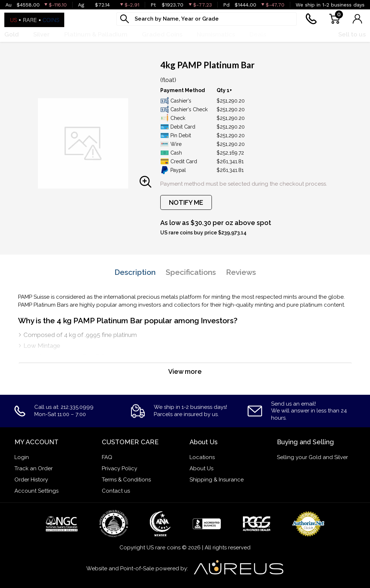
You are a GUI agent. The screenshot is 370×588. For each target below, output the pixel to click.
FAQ (107, 457)
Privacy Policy (119, 468)
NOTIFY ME (186, 202)
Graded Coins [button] (162, 34)
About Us (201, 468)
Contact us (116, 491)
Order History (31, 480)
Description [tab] (135, 272)
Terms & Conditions (126, 480)
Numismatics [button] (216, 34)
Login (22, 457)
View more (185, 371)
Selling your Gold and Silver (312, 457)
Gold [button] (12, 34)
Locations (202, 457)
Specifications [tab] (191, 272)
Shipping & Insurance (217, 480)
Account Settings (36, 491)
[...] (206, 19)
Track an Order (34, 468)
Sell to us (352, 34)
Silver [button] (42, 34)
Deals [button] (258, 34)
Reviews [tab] (241, 272)
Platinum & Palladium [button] (96, 34)
